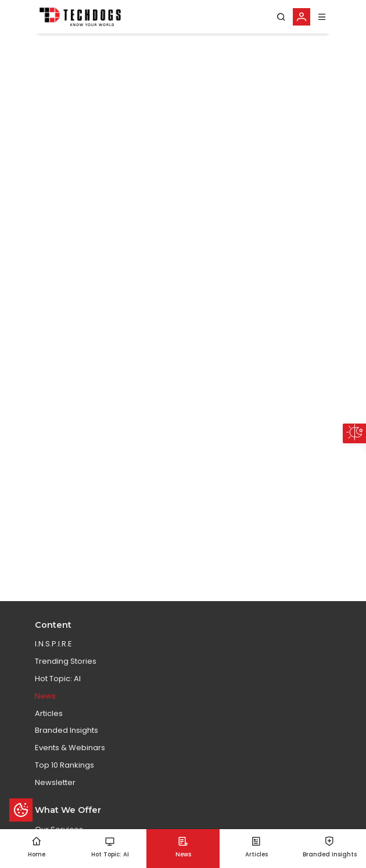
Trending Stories (66, 661)
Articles (49, 713)
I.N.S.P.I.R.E (53, 644)
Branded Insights (67, 730)
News (45, 696)
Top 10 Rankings (64, 765)
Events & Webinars (70, 748)
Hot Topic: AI (58, 679)
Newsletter (55, 782)
